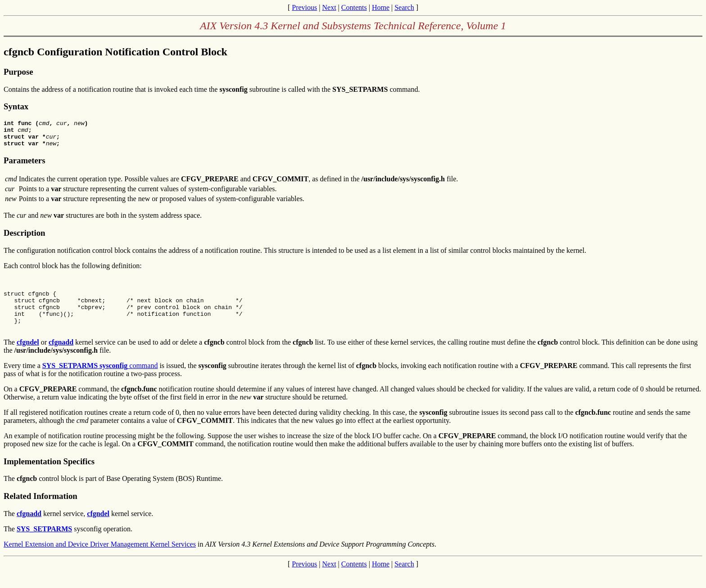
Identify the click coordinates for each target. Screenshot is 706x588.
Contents (354, 7)
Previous (304, 7)
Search (404, 7)
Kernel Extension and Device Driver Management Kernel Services (100, 560)
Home (381, 7)
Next (329, 7)
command (100, 382)
